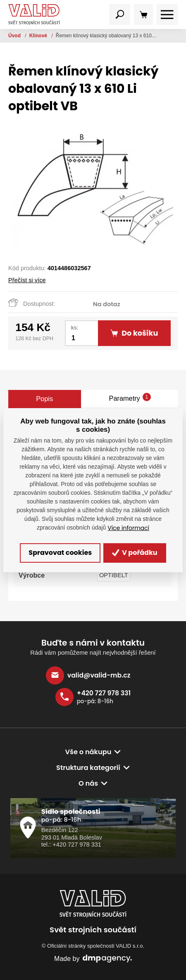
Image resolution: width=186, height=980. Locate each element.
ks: (75, 328)
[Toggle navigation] (120, 15)
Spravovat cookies (60, 553)
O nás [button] (88, 783)
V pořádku (135, 553)
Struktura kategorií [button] (88, 768)
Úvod (15, 36)
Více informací (128, 528)
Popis (44, 399)
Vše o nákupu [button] (88, 752)
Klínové (39, 36)
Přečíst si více (27, 280)
